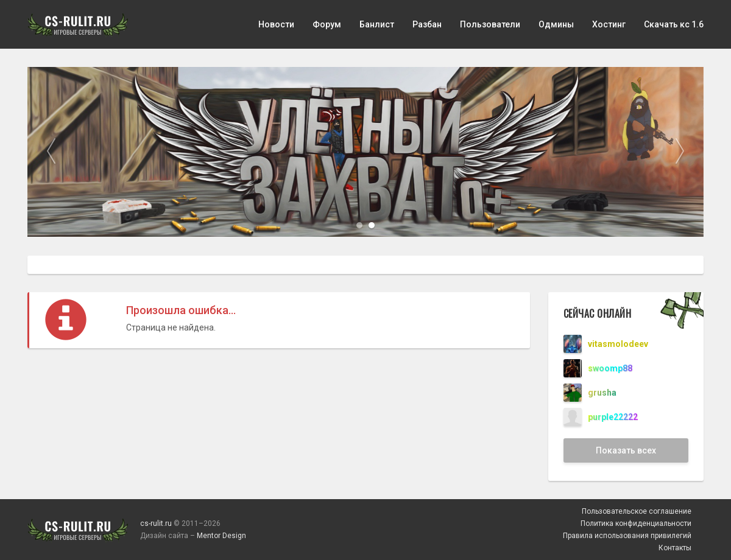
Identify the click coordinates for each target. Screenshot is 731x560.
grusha (602, 393)
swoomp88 (610, 368)
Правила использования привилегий (627, 536)
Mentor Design (221, 536)
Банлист (377, 24)
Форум (327, 24)
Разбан (427, 24)
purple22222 (613, 417)
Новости (276, 24)
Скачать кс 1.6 (674, 24)
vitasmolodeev (618, 344)
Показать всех (626, 450)
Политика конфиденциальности (636, 523)
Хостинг (609, 24)
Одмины (556, 24)
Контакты (675, 548)
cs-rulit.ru (156, 523)
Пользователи (490, 24)
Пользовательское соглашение (637, 511)
